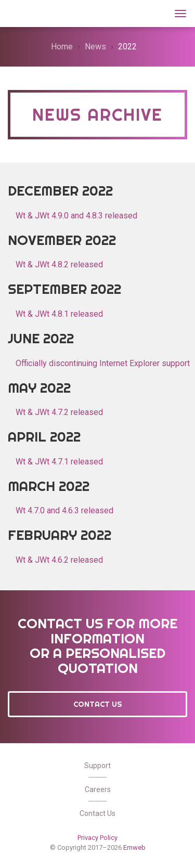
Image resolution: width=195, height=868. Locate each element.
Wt (20, 12)
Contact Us (98, 704)
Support (97, 766)
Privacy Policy (97, 838)
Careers (98, 789)
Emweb (134, 847)
